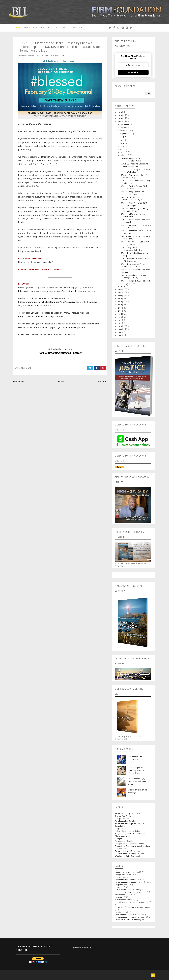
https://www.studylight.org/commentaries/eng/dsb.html (60, 328)
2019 (120, 299)
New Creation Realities (124, 841)
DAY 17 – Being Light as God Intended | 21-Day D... (132, 193)
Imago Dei (119, 829)
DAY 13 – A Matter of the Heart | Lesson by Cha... (134, 216)
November (125, 128)
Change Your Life (122, 819)
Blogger (94, 948)
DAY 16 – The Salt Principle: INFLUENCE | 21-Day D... (132, 199)
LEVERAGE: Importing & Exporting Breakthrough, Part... (134, 165)
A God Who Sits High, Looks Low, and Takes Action (137, 782)
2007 (120, 336)
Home (17, 28)
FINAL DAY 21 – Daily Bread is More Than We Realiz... (135, 171)
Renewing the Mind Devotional (128, 851)
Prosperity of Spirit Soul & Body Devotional (133, 846)
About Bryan (30, 28)
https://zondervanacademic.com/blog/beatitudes (41, 317)
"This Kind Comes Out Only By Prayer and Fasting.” (137, 759)
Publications (76, 28)
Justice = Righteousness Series (127, 831)
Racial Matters (121, 849)
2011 (120, 324)
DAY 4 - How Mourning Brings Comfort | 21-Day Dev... (133, 266)
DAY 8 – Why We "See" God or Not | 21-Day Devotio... (136, 243)
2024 (120, 119)
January (124, 287)
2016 (120, 308)
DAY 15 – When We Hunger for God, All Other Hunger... (135, 204)
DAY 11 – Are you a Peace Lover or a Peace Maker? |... (136, 227)
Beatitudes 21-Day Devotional (127, 814)
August (123, 137)
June (122, 143)
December (125, 125)
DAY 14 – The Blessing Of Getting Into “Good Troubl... (134, 210)
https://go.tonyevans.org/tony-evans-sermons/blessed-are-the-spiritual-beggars (57, 291)
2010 (120, 327)
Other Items (59, 28)
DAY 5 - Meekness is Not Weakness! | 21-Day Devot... (135, 260)
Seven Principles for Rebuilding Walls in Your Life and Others (137, 771)
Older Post (102, 382)
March (123, 153)
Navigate (119, 839)
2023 (120, 122)
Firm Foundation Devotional (126, 821)
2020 (120, 296)
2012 (120, 321)
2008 (120, 333)
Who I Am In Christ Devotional (127, 856)
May (122, 146)
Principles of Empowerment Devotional (131, 844)
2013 (120, 317)
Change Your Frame (123, 816)
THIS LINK (31, 313)
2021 (120, 293)
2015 (120, 311)
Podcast (45, 28)
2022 (120, 290)
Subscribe (133, 73)
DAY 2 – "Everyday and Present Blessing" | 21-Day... (133, 277)
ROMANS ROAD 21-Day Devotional (130, 854)
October (124, 131)
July (122, 140)
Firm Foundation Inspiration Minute (129, 824)
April (122, 149)
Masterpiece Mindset (124, 836)
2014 (120, 314)
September (125, 134)
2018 (120, 302)
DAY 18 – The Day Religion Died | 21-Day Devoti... (134, 188)
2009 (120, 330)
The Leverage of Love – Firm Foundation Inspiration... (132, 160)
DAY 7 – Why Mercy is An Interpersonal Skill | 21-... (132, 249)
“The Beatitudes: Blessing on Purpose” (60, 353)
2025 (120, 116)
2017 (120, 305)
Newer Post (19, 382)
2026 (120, 113)
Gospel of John (121, 826)
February (124, 156)
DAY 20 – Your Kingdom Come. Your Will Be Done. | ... (135, 177)
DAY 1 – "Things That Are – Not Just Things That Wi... (135, 282)
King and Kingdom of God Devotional (130, 834)
